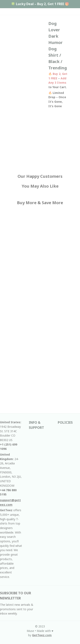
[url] (42, 635)
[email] (11, 502)
